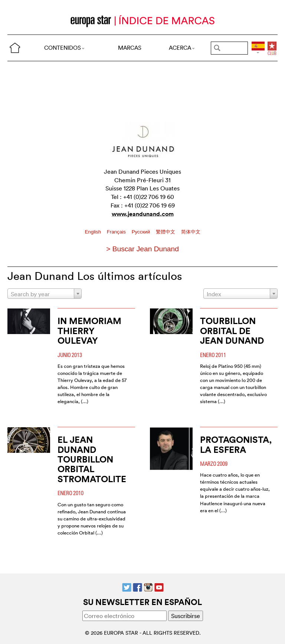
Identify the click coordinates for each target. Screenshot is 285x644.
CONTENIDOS (64, 48)
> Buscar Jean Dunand (142, 249)
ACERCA (182, 48)
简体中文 (191, 232)
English (93, 232)
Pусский (142, 232)
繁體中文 (166, 232)
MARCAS (130, 48)
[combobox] (45, 294)
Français (117, 232)
